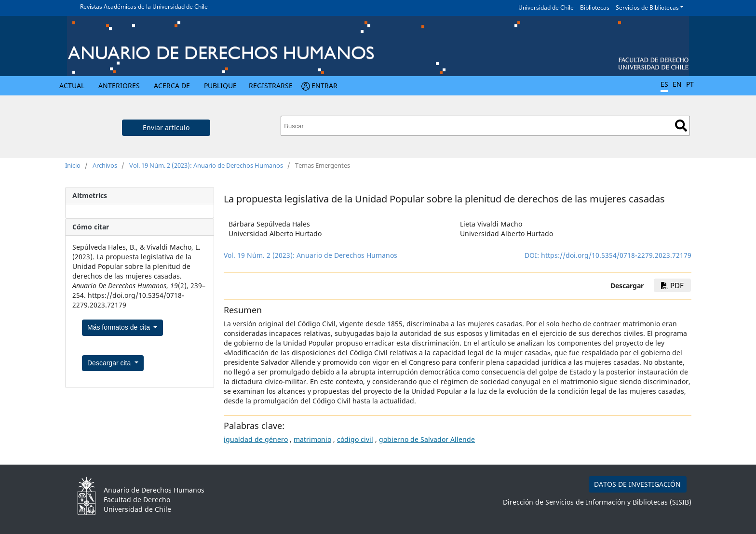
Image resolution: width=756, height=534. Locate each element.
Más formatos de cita (120, 327)
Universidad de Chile (546, 7)
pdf (672, 285)
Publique (220, 86)
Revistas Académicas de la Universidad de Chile (144, 7)
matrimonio (312, 439)
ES (664, 84)
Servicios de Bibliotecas (647, 7)
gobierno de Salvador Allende (427, 439)
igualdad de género (256, 439)
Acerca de (172, 86)
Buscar (681, 126)
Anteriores (119, 86)
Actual (72, 86)
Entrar (324, 86)
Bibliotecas (595, 7)
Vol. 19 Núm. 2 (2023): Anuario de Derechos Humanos (206, 165)
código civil (355, 439)
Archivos (105, 165)
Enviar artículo (166, 127)
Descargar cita (110, 363)
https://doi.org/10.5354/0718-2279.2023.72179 (616, 255)
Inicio (73, 165)
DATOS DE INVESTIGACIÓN (637, 484)
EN (677, 84)
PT (690, 84)
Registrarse (271, 86)
